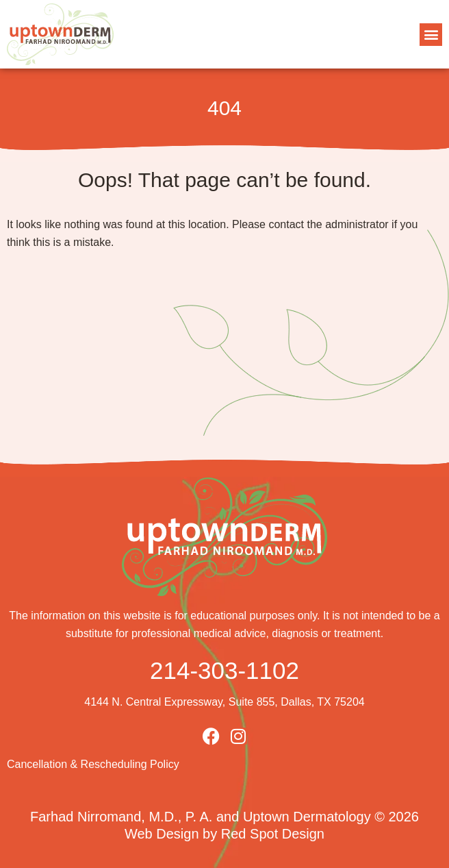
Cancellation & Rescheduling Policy (93, 764)
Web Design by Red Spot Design (224, 834)
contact (286, 224)
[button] (431, 35)
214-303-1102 (224, 670)
